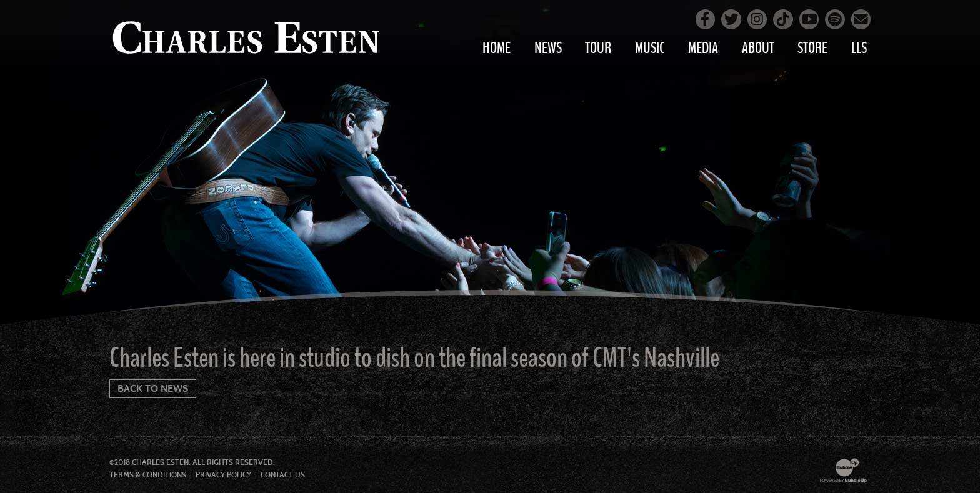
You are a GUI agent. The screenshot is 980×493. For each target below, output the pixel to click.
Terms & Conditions (148, 475)
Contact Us (283, 475)
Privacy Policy (223, 475)
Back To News (153, 388)
